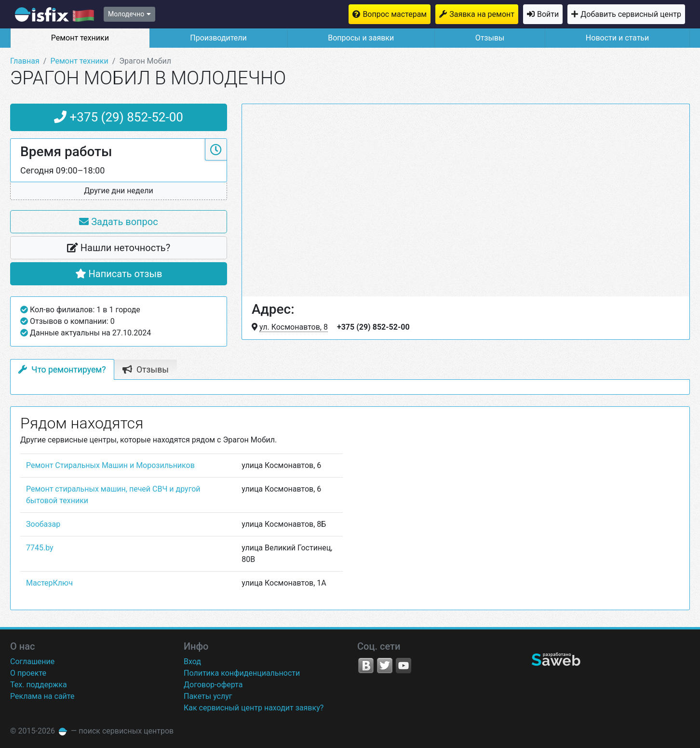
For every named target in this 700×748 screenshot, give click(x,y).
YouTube (404, 666)
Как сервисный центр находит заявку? (254, 708)
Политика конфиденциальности (242, 673)
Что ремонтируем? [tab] (62, 370)
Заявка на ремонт (482, 14)
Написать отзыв (119, 274)
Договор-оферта (213, 685)
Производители (218, 38)
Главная (25, 61)
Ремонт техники (80, 38)
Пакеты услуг (208, 696)
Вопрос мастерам (395, 14)
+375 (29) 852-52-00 (119, 117)
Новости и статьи (617, 38)
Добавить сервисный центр (631, 14)
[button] (119, 191)
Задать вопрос (118, 222)
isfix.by (54, 14)
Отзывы (490, 38)
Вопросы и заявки (361, 38)
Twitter (385, 666)
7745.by (40, 548)
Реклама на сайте (42, 696)
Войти (548, 14)
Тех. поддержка (39, 685)
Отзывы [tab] (146, 370)
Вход (192, 661)
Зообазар (43, 524)
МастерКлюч (49, 583)
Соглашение (32, 661)
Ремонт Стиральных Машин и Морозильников (110, 465)
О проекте (28, 673)
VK (366, 666)
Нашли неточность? (119, 248)
